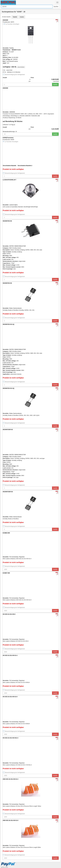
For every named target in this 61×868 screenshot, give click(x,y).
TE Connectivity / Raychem (17, 557)
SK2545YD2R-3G (8, 430)
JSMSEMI (12, 112)
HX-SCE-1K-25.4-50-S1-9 (10, 697)
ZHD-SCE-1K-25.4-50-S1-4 (10, 779)
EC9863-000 (6, 533)
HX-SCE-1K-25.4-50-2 (9, 614)
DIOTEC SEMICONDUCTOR (17, 246)
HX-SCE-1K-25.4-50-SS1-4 (10, 738)
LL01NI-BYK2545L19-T (10, 180)
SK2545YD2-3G (7, 221)
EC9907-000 (6, 573)
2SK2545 (5, 20)
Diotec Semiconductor (15, 308)
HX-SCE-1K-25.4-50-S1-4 (10, 655)
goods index (5, 867)
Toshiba (11, 48)
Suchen (56, 7)
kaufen (55, 84)
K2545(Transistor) (8, 138)
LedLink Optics (13, 205)
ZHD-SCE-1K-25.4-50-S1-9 (10, 820)
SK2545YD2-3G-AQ (8, 324)
